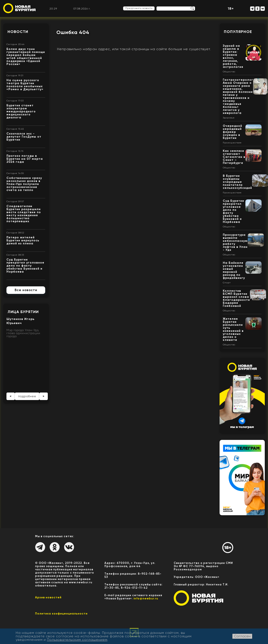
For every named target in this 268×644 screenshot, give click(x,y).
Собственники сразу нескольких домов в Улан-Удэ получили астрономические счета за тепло (24, 184)
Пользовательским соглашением (77, 640)
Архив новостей (48, 597)
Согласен (242, 636)
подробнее (27, 396)
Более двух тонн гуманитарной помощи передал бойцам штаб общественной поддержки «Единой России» (26, 57)
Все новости (26, 290)
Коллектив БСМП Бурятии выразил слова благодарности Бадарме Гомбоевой (236, 298)
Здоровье (229, 118)
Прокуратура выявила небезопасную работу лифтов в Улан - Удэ (235, 242)
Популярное (238, 32)
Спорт (227, 283)
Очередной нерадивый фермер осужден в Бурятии (232, 132)
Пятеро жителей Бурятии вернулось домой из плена (23, 240)
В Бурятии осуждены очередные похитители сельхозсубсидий (237, 182)
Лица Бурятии (23, 312)
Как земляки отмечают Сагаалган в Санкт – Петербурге (234, 157)
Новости (18, 32)
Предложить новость (139, 8)
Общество (229, 72)
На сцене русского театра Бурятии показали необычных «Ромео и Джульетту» (25, 85)
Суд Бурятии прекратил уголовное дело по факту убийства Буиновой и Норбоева (25, 266)
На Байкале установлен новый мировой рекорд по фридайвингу (234, 270)
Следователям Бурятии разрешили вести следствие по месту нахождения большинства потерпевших (24, 214)
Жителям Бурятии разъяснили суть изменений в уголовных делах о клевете (233, 329)
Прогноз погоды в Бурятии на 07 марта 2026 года (25, 159)
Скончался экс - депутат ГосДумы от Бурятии (24, 137)
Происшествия (232, 143)
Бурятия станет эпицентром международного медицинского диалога (21, 111)
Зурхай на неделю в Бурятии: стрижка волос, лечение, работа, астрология (233, 56)
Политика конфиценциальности (61, 614)
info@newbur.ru (146, 598)
